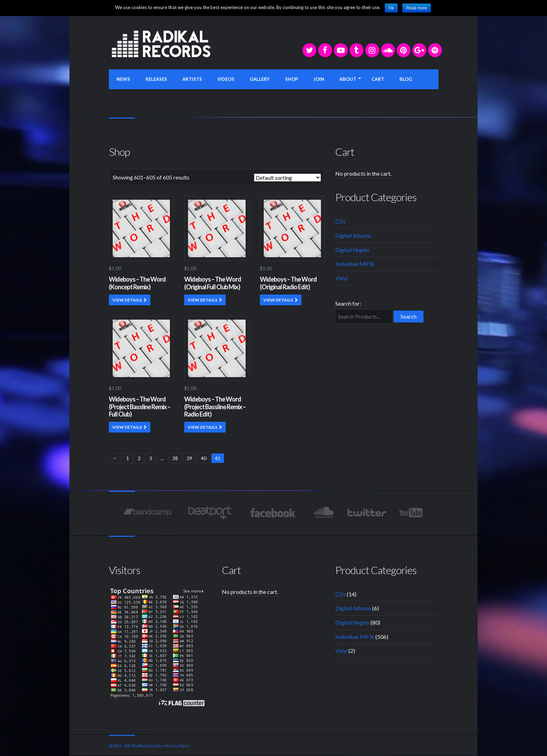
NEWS (123, 79)
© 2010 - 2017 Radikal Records (136, 746)
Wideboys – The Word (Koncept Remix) (137, 283)
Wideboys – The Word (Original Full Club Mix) (213, 283)
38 (175, 458)
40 (204, 458)
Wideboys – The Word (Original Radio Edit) (288, 283)
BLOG (406, 79)
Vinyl (341, 278)
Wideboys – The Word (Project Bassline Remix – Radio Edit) (215, 407)
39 (189, 458)
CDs (340, 221)
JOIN (319, 79)
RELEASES (156, 79)
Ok (391, 8)
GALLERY (260, 79)
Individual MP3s (355, 264)
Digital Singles (352, 250)
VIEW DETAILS (127, 300)
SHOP (291, 79)
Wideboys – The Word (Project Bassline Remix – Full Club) (140, 407)
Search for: (348, 303)
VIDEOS (226, 79)
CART (378, 79)
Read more (416, 8)
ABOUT (348, 79)
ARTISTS (192, 79)
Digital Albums (353, 235)
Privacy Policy (177, 746)
